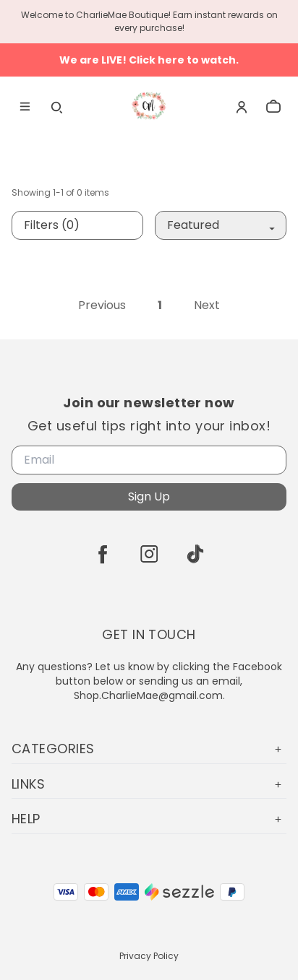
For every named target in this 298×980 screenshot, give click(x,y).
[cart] (273, 107)
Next (207, 305)
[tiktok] (195, 554)
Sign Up (149, 496)
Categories (149, 749)
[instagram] (149, 554)
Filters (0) (52, 225)
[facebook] (103, 554)
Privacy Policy (149, 956)
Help (149, 819)
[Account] (242, 107)
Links (149, 784)
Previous (102, 305)
